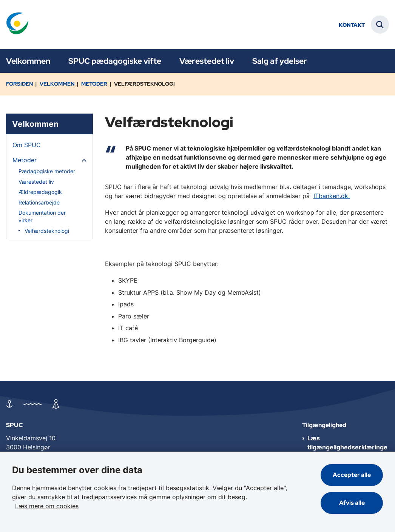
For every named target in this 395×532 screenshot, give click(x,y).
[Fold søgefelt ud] (380, 25)
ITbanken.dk (332, 196)
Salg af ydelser (280, 61)
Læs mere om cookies (47, 506)
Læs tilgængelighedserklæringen (347, 447)
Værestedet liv (207, 61)
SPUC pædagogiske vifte (115, 61)
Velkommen (28, 61)
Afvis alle (352, 503)
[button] (82, 160)
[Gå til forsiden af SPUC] (14, 25)
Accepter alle (352, 475)
